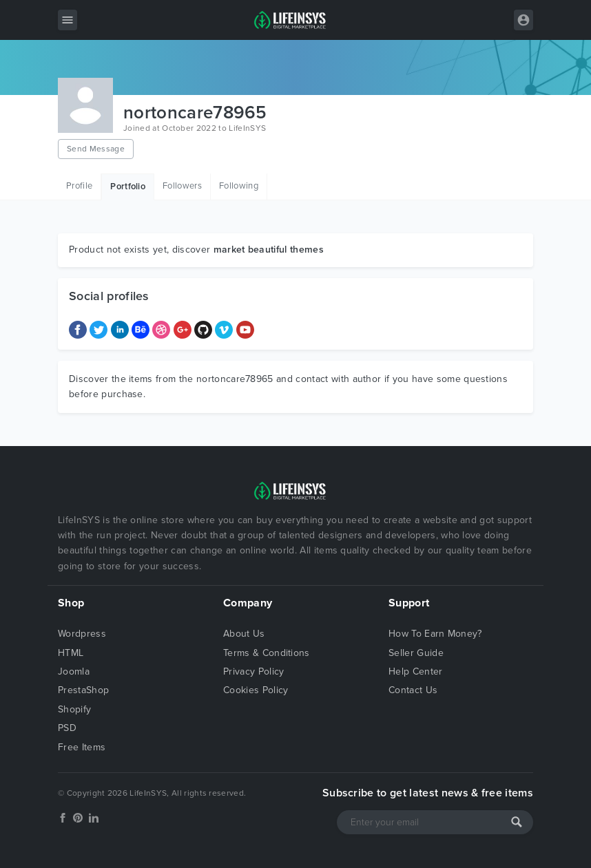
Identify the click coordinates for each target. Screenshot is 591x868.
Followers (182, 186)
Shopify (74, 709)
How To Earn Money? (435, 634)
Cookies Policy (256, 690)
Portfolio (128, 187)
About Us (244, 634)
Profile (79, 186)
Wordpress (82, 634)
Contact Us (413, 690)
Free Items (82, 747)
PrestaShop (83, 690)
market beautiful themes (269, 250)
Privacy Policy (253, 671)
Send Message (96, 149)
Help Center (416, 671)
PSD (67, 728)
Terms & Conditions (267, 653)
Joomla (74, 671)
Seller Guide (416, 653)
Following (239, 186)
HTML (71, 653)
